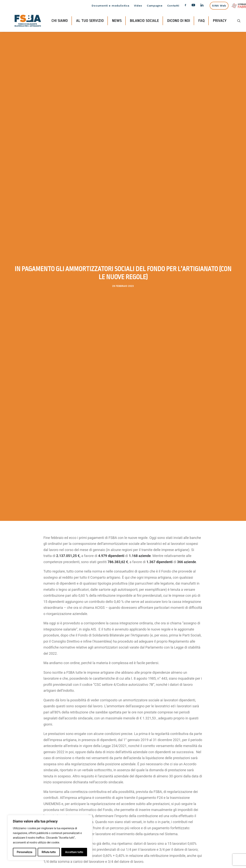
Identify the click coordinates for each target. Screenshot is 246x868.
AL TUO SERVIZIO (90, 21)
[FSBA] (28, 21)
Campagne (155, 6)
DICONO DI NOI (179, 21)
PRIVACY (220, 21)
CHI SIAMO (60, 21)
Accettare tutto (74, 852)
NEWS (117, 21)
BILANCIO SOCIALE (144, 21)
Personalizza (25, 852)
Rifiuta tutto (49, 852)
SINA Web (219, 6)
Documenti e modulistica (110, 6)
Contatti (173, 6)
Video (138, 6)
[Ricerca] (239, 21)
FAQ (202, 21)
